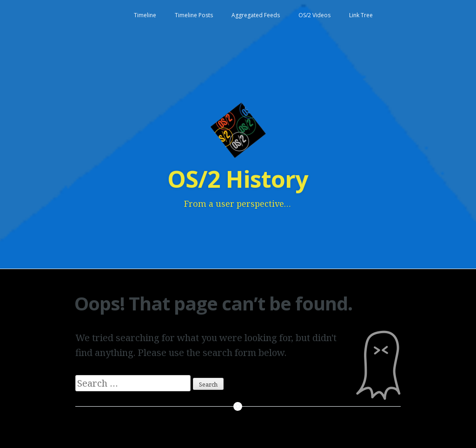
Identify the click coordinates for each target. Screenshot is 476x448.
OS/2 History (238, 179)
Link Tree (361, 15)
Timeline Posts (194, 15)
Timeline (145, 15)
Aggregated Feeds (256, 15)
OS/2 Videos (314, 15)
